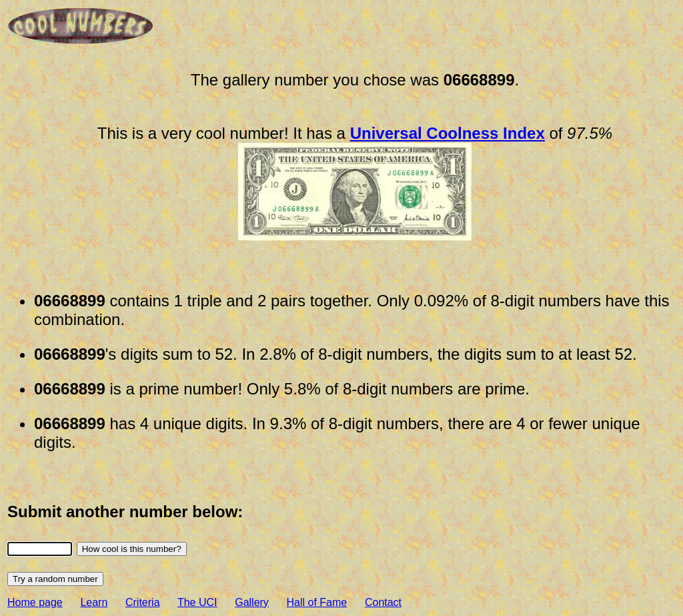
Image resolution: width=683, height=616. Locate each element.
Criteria (143, 602)
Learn (94, 602)
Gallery (252, 602)
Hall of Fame (317, 602)
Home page (35, 602)
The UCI (197, 602)
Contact (383, 602)
